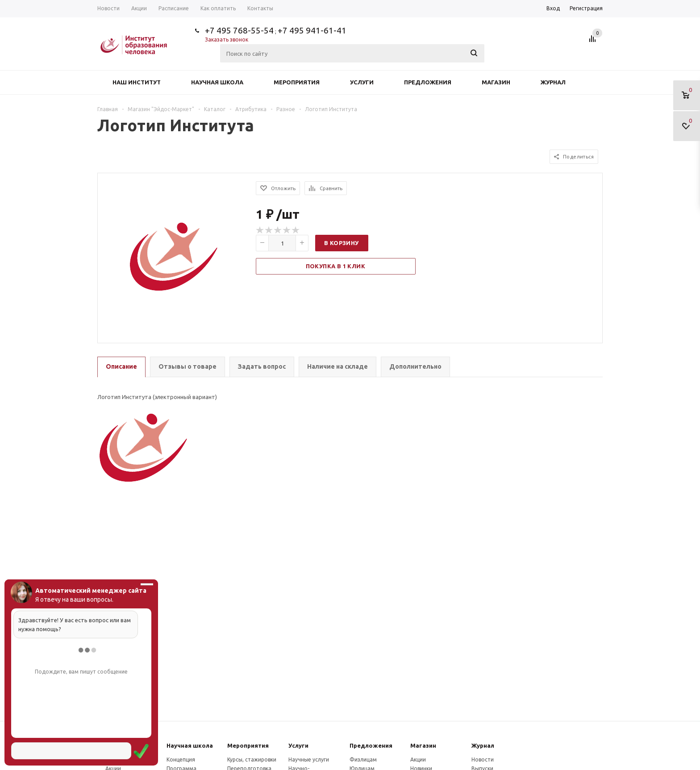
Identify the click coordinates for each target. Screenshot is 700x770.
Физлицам (363, 760)
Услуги (362, 82)
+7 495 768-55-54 (239, 30)
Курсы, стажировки (252, 760)
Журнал (553, 82)
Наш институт (137, 82)
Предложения (428, 82)
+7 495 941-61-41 (312, 30)
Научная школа (217, 82)
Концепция (181, 760)
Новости (483, 760)
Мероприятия (297, 82)
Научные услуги (309, 760)
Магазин (496, 82)
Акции (418, 760)
